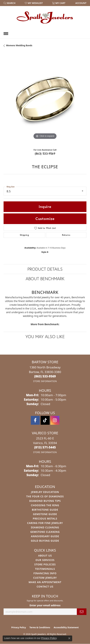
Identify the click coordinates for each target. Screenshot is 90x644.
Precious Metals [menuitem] (45, 519)
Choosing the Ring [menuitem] (45, 505)
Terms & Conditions (40, 627)
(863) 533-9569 (45, 153)
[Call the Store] (45, 376)
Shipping (24, 235)
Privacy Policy (19, 627)
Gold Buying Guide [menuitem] (45, 541)
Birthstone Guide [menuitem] (45, 510)
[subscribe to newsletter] (82, 612)
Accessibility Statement (66, 627)
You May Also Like (45, 337)
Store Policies (45, 564)
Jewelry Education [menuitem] (45, 492)
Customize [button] (45, 219)
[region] (45, 99)
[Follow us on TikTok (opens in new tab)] (45, 420)
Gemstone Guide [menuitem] (45, 514)
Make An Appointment (45, 582)
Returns (66, 235)
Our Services (45, 560)
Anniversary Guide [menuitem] (45, 536)
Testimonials (45, 569)
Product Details (45, 269)
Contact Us (45, 587)
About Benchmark (45, 279)
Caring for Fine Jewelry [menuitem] (45, 523)
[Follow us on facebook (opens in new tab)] (35, 420)
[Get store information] (45, 381)
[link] (81, 3)
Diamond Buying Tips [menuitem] (45, 501)
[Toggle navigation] (6, 34)
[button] (10, 3)
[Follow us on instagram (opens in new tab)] (55, 420)
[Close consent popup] (69, 638)
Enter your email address (45, 605)
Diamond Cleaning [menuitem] (45, 527)
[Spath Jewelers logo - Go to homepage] (45, 17)
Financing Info (45, 573)
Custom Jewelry (45, 578)
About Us (45, 556)
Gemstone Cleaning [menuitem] (45, 532)
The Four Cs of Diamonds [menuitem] (45, 496)
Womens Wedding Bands (19, 45)
